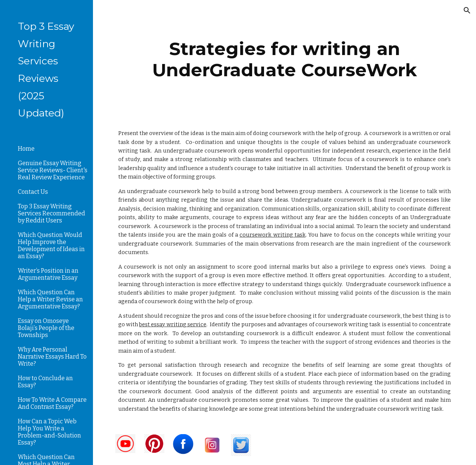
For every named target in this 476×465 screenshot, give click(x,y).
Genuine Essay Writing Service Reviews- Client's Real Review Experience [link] (53, 170)
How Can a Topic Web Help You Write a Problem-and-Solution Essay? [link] (49, 432)
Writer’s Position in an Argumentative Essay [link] (48, 274)
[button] (467, 10)
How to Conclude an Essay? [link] (45, 382)
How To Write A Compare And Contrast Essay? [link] (52, 403)
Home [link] (26, 149)
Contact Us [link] (33, 192)
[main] (285, 59)
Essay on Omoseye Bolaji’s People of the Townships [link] (46, 328)
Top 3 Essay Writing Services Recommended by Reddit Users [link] (52, 213)
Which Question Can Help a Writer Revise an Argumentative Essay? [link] (50, 299)
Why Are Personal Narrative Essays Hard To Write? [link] (52, 357)
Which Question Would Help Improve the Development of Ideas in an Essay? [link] (51, 246)
